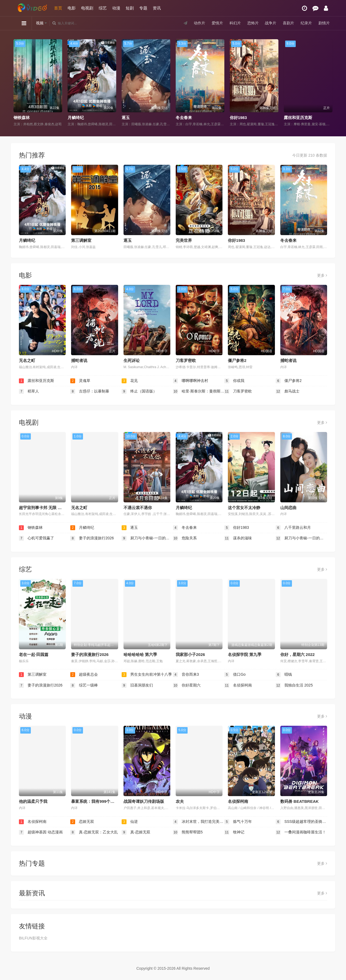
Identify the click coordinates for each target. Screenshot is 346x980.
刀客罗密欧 (186, 360)
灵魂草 (80, 381)
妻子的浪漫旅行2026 (92, 538)
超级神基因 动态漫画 (41, 832)
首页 (58, 8)
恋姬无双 (82, 822)
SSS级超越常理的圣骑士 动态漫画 (301, 822)
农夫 (180, 801)
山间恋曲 (288, 508)
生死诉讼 (132, 360)
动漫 (116, 8)
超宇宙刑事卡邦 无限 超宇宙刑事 (48, 508)
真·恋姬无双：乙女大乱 (94, 832)
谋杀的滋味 (238, 538)
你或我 (234, 381)
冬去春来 (184, 118)
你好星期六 (187, 685)
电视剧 (87, 8)
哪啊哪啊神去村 (191, 381)
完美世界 (184, 240)
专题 (143, 8)
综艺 (103, 8)
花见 (130, 381)
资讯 (157, 8)
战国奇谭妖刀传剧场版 (144, 801)
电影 (72, 8)
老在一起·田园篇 (34, 654)
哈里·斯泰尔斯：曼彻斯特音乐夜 (199, 391)
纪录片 (306, 23)
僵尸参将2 (237, 360)
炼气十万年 (238, 822)
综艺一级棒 (84, 685)
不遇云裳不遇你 (138, 508)
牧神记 (234, 832)
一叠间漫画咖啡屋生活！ (301, 832)
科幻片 (235, 23)
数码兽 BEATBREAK (300, 801)
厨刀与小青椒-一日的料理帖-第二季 (301, 538)
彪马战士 (288, 391)
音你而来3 (186, 675)
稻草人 (29, 391)
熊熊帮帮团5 (188, 832)
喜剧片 (288, 23)
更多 (322, 275)
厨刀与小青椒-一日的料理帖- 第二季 (147, 538)
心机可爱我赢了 (36, 538)
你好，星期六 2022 (298, 654)
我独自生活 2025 (294, 685)
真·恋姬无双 (136, 832)
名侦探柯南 (238, 685)
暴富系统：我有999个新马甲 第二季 (103, 801)
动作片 (199, 23)
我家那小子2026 (190, 654)
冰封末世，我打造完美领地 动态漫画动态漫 (199, 822)
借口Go (235, 675)
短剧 (130, 8)
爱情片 (217, 23)
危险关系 (185, 538)
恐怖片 (253, 23)
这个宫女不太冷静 (244, 508)
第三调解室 (81, 240)
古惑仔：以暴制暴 (90, 391)
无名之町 (27, 360)
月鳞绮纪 (76, 118)
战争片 (271, 23)
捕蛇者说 (79, 360)
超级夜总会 (84, 675)
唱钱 (284, 675)
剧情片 (324, 23)
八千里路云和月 (293, 528)
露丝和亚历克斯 (298, 118)
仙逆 (130, 822)
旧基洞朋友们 (137, 685)
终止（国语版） (139, 391)
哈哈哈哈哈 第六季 (140, 654)
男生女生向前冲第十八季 (147, 675)
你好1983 (238, 118)
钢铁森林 (22, 118)
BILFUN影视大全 (33, 938)
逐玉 (126, 118)
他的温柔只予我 (33, 801)
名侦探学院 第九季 (245, 654)
